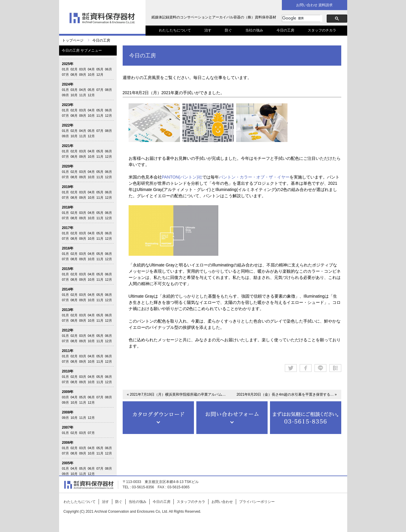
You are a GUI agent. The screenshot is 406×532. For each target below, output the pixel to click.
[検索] (302, 18)
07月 (65, 75)
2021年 (68, 146)
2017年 (68, 228)
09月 (83, 75)
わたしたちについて (175, 30)
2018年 (68, 207)
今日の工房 (285, 30)
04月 (91, 69)
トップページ (73, 40)
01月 (65, 69)
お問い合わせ (222, 502)
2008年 (68, 412)
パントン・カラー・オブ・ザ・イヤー (254, 177)
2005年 (68, 463)
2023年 (68, 105)
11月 (83, 95)
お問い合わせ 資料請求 (314, 5)
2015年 (68, 269)
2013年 (68, 310)
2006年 (68, 443)
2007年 (68, 427)
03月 (83, 69)
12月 (100, 75)
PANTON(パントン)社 (182, 177)
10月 (91, 75)
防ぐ (228, 30)
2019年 (68, 187)
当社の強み (254, 30)
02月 (74, 69)
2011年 (68, 351)
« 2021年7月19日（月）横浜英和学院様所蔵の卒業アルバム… (176, 394)
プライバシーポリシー (257, 502)
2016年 (68, 248)
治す (208, 30)
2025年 (68, 64)
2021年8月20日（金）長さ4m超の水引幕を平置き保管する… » (286, 394)
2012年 (68, 330)
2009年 (68, 392)
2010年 (68, 371)
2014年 (68, 289)
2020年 (68, 166)
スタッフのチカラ (322, 30)
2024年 (68, 84)
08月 (74, 75)
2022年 (68, 125)
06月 (109, 69)
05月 (100, 69)
